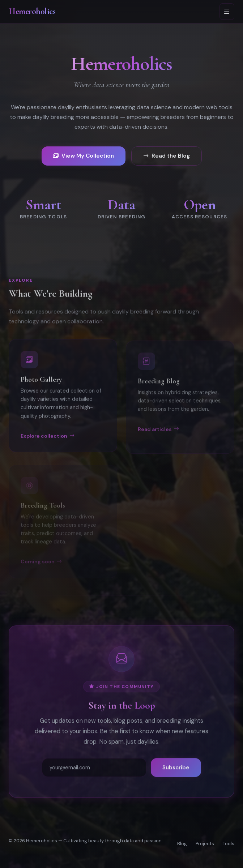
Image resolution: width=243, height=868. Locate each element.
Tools (229, 844)
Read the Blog (167, 156)
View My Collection (84, 156)
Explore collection (48, 441)
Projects (205, 844)
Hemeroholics (32, 11)
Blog (182, 844)
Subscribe (176, 771)
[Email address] (94, 771)
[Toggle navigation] (227, 12)
